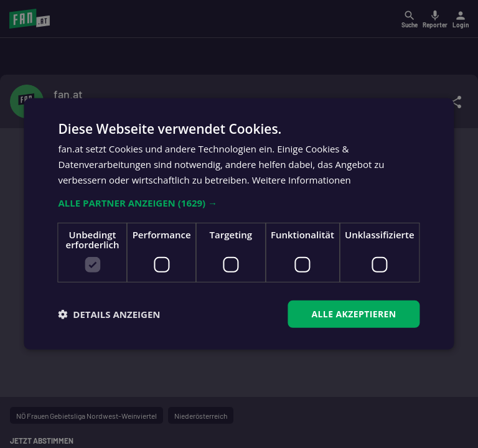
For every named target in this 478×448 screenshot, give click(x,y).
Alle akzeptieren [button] (354, 313)
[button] (239, 202)
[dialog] (239, 224)
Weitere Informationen (302, 180)
